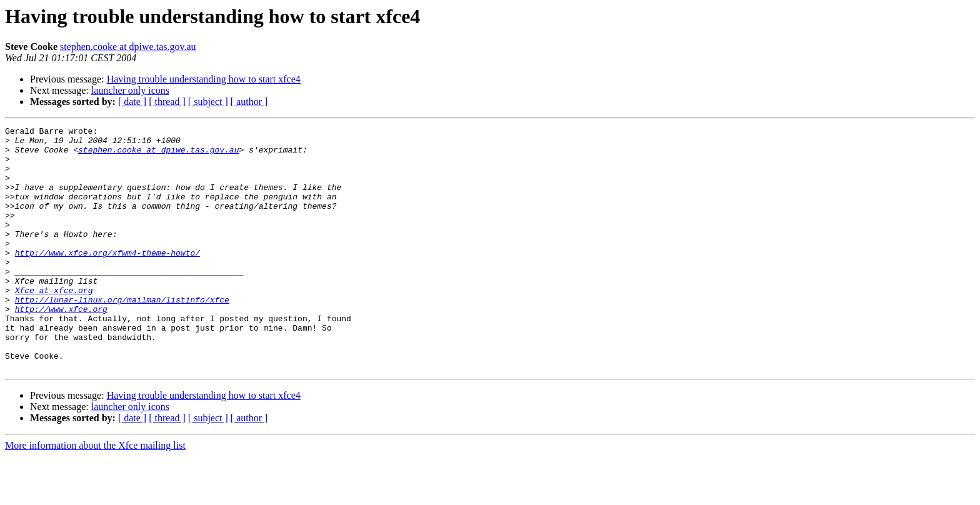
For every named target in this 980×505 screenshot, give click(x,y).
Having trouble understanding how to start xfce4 (204, 79)
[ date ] (132, 102)
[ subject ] (208, 102)
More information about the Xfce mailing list (95, 494)
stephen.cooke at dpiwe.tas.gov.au (128, 47)
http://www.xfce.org (61, 346)
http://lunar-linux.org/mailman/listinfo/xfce (122, 335)
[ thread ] (167, 102)
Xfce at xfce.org (54, 324)
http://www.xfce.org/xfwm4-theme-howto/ (107, 279)
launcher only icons (130, 90)
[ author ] (249, 102)
